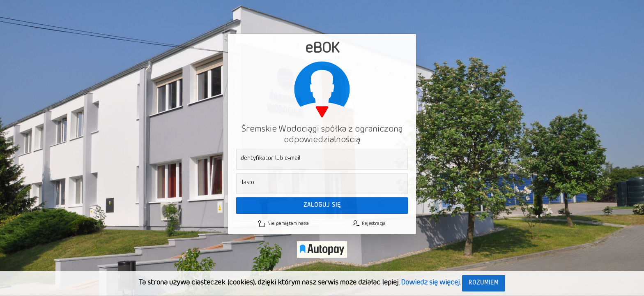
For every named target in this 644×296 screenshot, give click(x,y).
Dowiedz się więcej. (431, 283)
